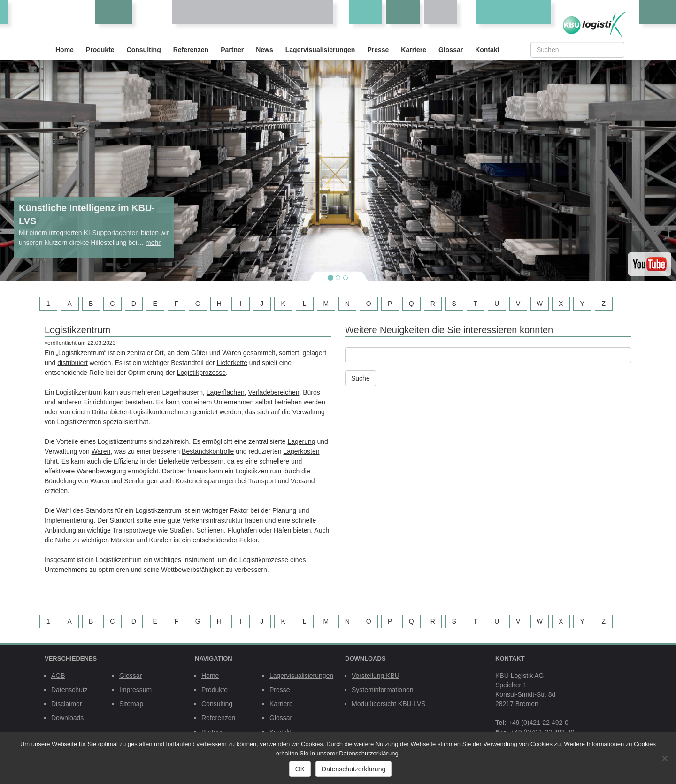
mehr (153, 243)
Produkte (100, 50)
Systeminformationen (383, 690)
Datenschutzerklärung (353, 769)
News (265, 50)
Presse (378, 50)
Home (65, 50)
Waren (232, 353)
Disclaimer (66, 704)
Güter (199, 353)
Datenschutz (69, 690)
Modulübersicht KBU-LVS (389, 704)
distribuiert (73, 363)
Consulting (144, 50)
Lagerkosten (301, 451)
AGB (58, 676)
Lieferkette (232, 363)
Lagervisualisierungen (320, 50)
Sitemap (131, 704)
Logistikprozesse (201, 373)
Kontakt (487, 50)
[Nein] (664, 758)
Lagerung (301, 441)
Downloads (67, 718)
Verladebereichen (273, 392)
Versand (303, 481)
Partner (232, 50)
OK (300, 769)
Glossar (451, 50)
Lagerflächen (226, 392)
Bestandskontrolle (208, 451)
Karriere (414, 50)
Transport (262, 481)
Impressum (135, 690)
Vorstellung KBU (376, 676)
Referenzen (191, 50)
